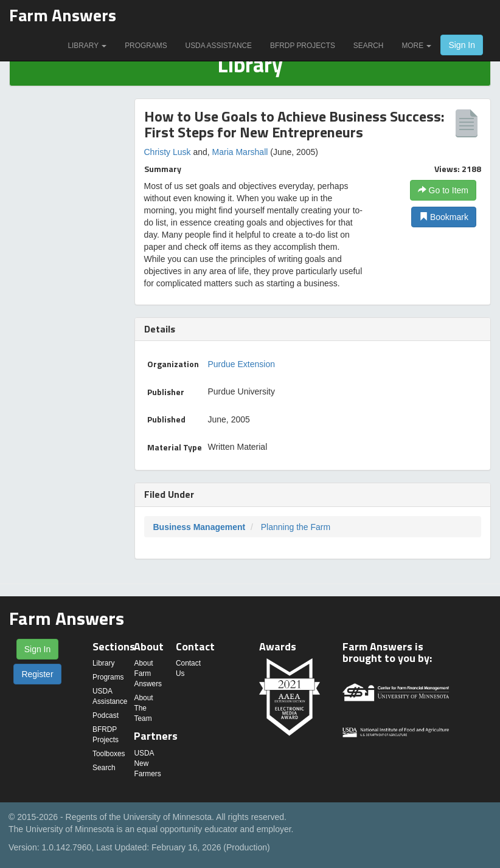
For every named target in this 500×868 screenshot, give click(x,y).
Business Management (200, 527)
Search (369, 46)
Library (87, 46)
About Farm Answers (148, 673)
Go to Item (443, 190)
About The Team (143, 708)
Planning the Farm (296, 527)
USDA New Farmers (147, 763)
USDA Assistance (219, 46)
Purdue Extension (242, 364)
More (416, 46)
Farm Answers (63, 15)
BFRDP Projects (303, 46)
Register (37, 674)
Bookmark (444, 217)
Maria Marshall (240, 152)
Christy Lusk (168, 152)
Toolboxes (109, 754)
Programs (146, 46)
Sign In (462, 45)
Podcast (106, 715)
